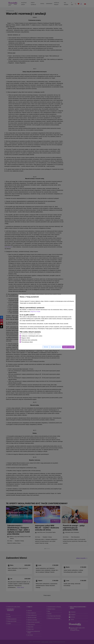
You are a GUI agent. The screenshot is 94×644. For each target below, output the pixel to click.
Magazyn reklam (26, 338)
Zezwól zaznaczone (56, 347)
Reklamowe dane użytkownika (29, 340)
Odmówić (46, 347)
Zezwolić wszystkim (68, 347)
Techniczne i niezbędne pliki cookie (31, 334)
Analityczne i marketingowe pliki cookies (32, 336)
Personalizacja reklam (27, 342)
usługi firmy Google (35, 312)
